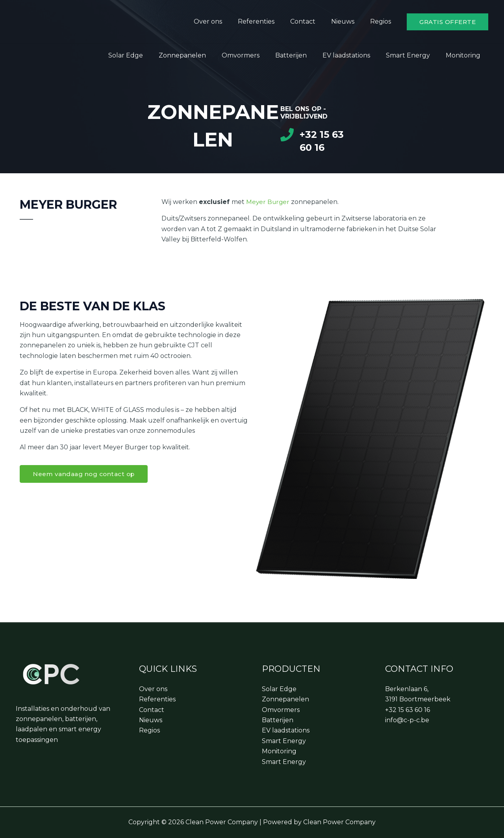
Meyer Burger (269, 202)
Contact (311, 21)
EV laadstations (354, 55)
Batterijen (302, 55)
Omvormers (255, 55)
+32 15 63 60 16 (408, 710)
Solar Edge (146, 55)
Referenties (267, 21)
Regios (382, 21)
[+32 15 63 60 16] (287, 135)
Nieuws (347, 21)
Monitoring (465, 55)
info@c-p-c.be (407, 720)
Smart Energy (413, 55)
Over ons (222, 21)
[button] (447, 22)
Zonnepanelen (200, 55)
